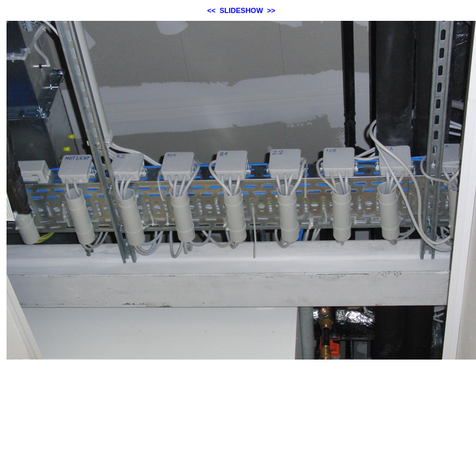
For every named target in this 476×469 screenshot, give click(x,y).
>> (271, 10)
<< (212, 10)
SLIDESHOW (242, 10)
